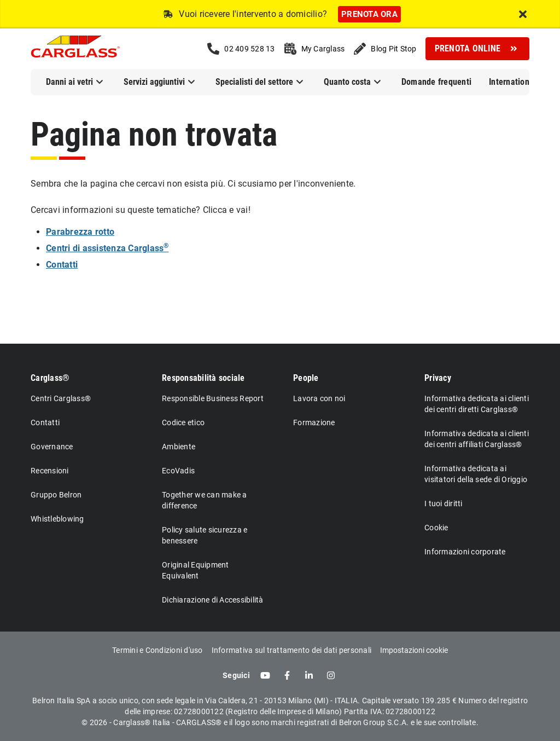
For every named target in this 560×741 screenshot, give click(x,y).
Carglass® (50, 378)
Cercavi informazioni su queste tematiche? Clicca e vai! (141, 210)
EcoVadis (178, 471)
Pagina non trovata (154, 134)
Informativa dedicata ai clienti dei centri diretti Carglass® (477, 404)
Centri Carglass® (61, 398)
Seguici (236, 675)
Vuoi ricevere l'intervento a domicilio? (253, 14)
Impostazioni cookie (414, 650)
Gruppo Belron (56, 495)
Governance (52, 447)
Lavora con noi (319, 398)
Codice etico (183, 422)
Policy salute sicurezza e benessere (205, 535)
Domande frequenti (436, 82)
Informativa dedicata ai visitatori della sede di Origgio (476, 474)
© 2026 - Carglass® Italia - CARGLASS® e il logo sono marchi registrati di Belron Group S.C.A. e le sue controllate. (280, 722)
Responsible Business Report (213, 398)
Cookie (436, 528)
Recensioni (50, 471)
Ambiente (179, 447)
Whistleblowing (57, 519)
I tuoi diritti (444, 503)
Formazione (314, 422)
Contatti (45, 422)
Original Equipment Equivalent (196, 570)
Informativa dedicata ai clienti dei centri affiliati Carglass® (477, 439)
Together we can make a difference (205, 500)
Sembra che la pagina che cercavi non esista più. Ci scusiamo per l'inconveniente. (193, 184)
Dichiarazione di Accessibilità (213, 600)
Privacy (438, 378)
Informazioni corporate (465, 552)
